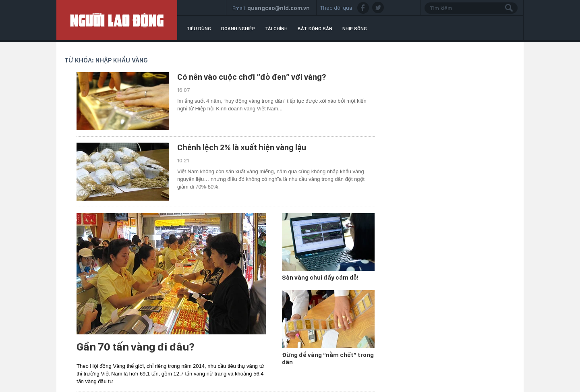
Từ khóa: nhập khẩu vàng (106, 60)
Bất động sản (315, 29)
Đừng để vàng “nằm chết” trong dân (328, 359)
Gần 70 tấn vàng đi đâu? (136, 347)
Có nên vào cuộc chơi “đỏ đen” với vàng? (252, 77)
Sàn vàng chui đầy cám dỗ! (320, 278)
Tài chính (276, 29)
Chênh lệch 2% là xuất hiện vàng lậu (242, 147)
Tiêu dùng (199, 29)
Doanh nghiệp (238, 29)
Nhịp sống (355, 29)
